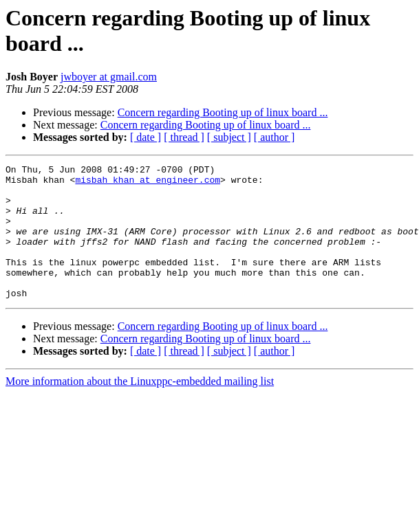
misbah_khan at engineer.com (148, 184)
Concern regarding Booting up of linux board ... (223, 112)
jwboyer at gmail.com (109, 77)
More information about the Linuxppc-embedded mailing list (140, 408)
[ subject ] (229, 137)
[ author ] (275, 137)
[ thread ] (184, 137)
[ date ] (146, 137)
